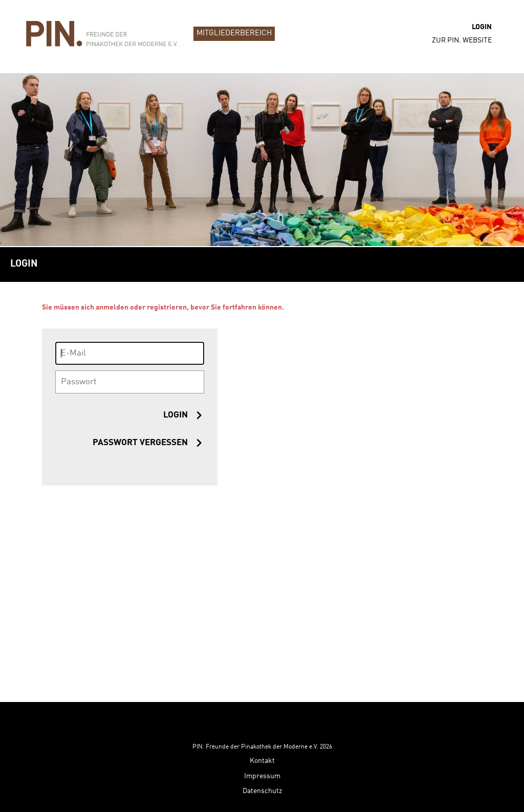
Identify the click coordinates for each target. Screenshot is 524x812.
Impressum (262, 741)
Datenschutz (262, 756)
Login (482, 27)
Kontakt (262, 726)
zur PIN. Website (462, 40)
